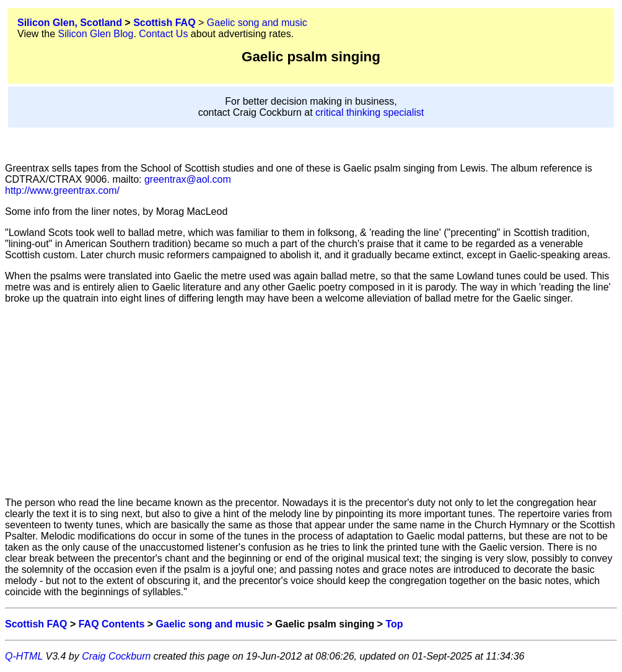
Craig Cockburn (116, 656)
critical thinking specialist (370, 112)
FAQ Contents (112, 624)
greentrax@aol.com (186, 179)
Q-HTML (24, 656)
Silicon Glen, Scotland (70, 23)
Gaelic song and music (257, 23)
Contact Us (163, 34)
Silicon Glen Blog (96, 34)
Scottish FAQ (164, 23)
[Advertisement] (311, 401)
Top (394, 624)
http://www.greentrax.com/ (62, 190)
